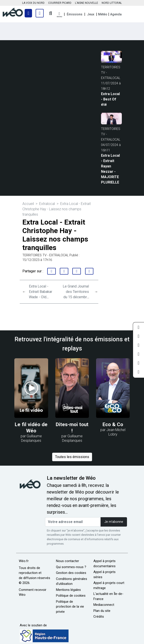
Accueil (28, 204)
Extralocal (47, 204)
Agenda (116, 14)
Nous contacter (68, 561)
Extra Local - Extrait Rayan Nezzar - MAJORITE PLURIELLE (110, 169)
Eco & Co (113, 424)
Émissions (75, 14)
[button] (59, 15)
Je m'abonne (114, 522)
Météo (103, 14)
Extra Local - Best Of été (110, 99)
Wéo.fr (24, 561)
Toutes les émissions (72, 457)
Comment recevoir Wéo (33, 592)
